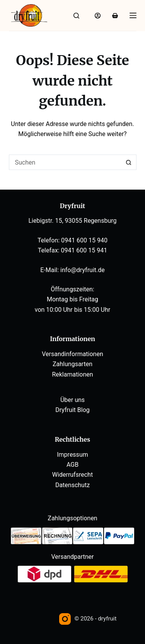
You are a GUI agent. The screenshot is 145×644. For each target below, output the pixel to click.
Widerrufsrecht (72, 475)
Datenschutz (72, 485)
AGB (72, 465)
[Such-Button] (129, 162)
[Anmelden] (98, 16)
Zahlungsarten (72, 364)
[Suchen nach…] (65, 162)
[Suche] (76, 16)
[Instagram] (65, 619)
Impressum (72, 455)
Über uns (72, 400)
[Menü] (133, 15)
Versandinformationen (72, 354)
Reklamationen (72, 374)
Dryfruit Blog (72, 410)
